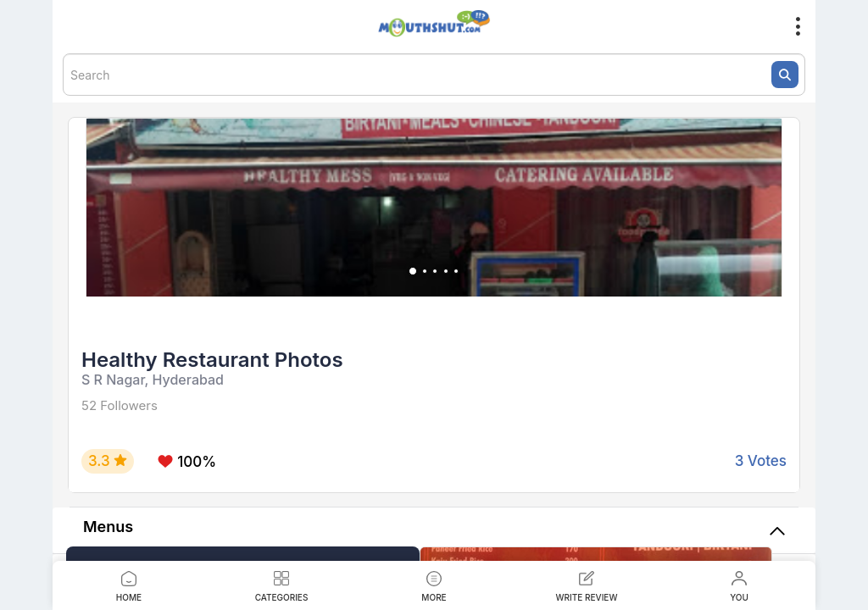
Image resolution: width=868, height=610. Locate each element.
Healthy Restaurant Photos (212, 360)
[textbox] (434, 75)
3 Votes (761, 461)
